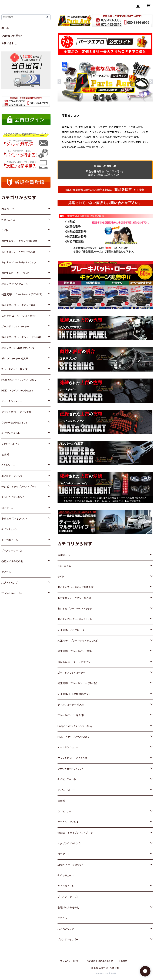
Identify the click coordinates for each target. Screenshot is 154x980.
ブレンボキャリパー (68, 939)
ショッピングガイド (12, 36)
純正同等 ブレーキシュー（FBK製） (78, 683)
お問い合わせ (9, 43)
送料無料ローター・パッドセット (75, 662)
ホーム (5, 28)
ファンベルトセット (68, 790)
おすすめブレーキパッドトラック (75, 609)
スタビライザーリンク (69, 843)
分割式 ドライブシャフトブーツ (75, 833)
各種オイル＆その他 (68, 907)
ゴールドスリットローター (72, 673)
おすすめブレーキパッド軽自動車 (76, 587)
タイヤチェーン (66, 875)
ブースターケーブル (68, 897)
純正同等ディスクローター (72, 630)
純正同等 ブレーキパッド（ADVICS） (78, 641)
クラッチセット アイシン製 (73, 758)
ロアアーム (64, 854)
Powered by (105, 974)
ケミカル (62, 918)
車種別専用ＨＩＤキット (71, 865)
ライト (61, 577)
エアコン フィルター (69, 822)
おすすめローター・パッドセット (75, 619)
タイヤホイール (66, 886)
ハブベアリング (66, 929)
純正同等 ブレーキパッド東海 (75, 651)
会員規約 (123, 961)
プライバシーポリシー (71, 961)
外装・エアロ (65, 566)
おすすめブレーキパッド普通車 (74, 598)
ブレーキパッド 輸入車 (71, 715)
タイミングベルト (67, 779)
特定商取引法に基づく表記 (100, 961)
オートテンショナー (68, 747)
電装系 (61, 801)
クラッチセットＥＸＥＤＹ (71, 769)
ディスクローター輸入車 (71, 705)
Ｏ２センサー (65, 811)
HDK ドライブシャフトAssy (73, 737)
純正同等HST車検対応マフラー (75, 694)
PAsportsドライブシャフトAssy (75, 726)
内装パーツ (64, 555)
